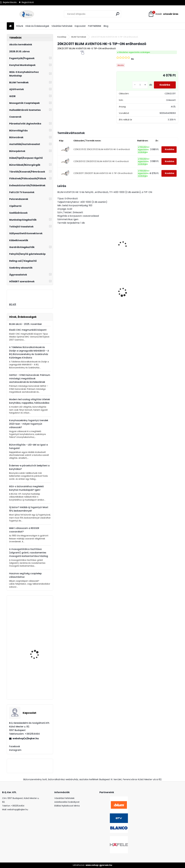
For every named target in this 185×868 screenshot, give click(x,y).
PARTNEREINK (95, 26)
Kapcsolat (80, 26)
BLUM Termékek (79, 37)
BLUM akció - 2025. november (26, 324)
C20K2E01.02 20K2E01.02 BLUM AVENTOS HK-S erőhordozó (101, 161)
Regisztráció (28, 2)
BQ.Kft (13, 304)
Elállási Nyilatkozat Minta (67, 806)
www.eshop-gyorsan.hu (99, 865)
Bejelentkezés (10, 2)
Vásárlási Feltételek (62, 26)
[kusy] (140, 85)
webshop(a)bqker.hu (26, 738)
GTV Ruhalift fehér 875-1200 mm (38, 685)
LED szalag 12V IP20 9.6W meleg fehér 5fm (162, 283)
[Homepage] (10, 26)
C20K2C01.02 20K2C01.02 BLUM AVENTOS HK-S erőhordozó (102, 149)
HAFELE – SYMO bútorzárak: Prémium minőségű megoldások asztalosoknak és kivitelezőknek (30, 379)
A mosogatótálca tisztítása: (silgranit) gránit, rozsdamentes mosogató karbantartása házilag (29, 553)
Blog (106, 26)
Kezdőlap (62, 37)
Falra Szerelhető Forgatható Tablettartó (38, 640)
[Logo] (27, 14)
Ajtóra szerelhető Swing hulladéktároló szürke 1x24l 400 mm (132, 289)
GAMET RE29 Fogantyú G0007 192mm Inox (37, 619)
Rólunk (20, 26)
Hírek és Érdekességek (37, 26)
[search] (118, 14)
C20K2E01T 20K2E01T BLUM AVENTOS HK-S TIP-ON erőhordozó (103, 173)
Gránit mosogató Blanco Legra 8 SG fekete (100, 297)
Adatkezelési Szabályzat (67, 802)
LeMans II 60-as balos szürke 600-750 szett (72, 292)
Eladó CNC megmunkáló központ (28, 330)
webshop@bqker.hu (18, 809)
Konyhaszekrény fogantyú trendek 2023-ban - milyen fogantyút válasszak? (29, 424)
